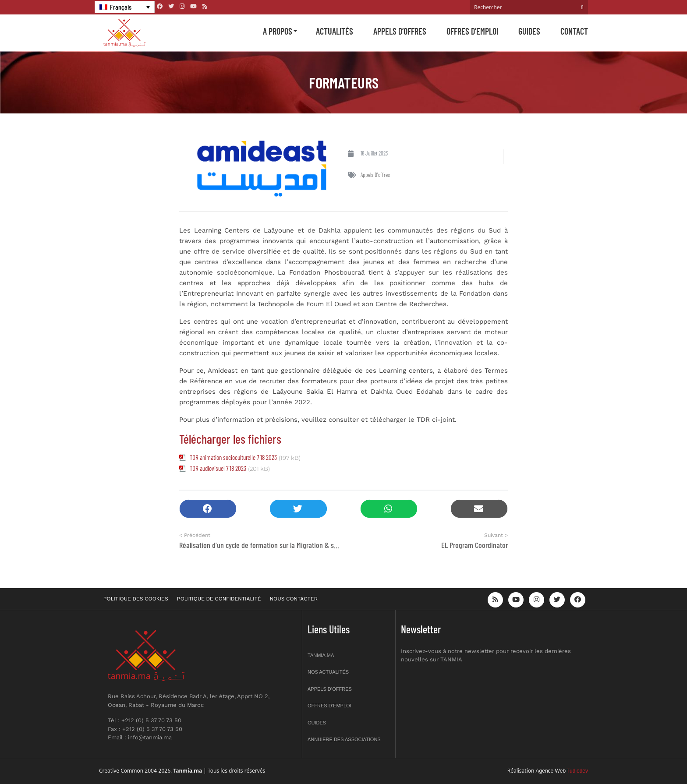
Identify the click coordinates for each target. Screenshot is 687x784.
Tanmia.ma (321, 655)
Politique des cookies (136, 599)
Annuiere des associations (344, 739)
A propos (278, 31)
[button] (208, 509)
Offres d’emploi (472, 31)
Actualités (335, 31)
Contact (574, 31)
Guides (529, 31)
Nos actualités (328, 672)
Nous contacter (294, 599)
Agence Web (551, 771)
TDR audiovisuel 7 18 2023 (218, 468)
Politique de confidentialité (219, 599)
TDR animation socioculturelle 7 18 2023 (233, 457)
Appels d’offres (400, 31)
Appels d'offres (375, 175)
